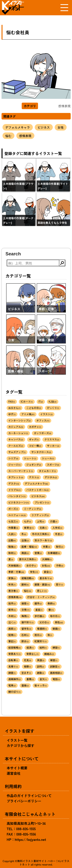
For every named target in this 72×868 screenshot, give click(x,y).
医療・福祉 (29, 547)
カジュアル (16, 427)
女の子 (31, 566)
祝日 (38, 635)
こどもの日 (34, 408)
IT (41, 402)
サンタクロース (41, 452)
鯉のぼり (15, 692)
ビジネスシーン (19, 502)
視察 (27, 666)
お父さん (15, 408)
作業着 (13, 528)
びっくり (53, 408)
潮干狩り (27, 622)
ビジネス (44, 127)
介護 (54, 521)
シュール (48, 458)
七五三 (13, 521)
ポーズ (13, 509)
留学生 (26, 629)
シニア (13, 458)
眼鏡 (56, 629)
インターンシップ (20, 420)
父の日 (44, 622)
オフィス (43, 420)
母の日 (55, 616)
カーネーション (18, 433)
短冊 (12, 635)
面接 (25, 685)
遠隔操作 (15, 679)
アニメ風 (28, 414)
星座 (39, 610)
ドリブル (15, 490)
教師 (51, 603)
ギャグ (34, 439)
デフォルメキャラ (18, 127)
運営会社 (14, 773)
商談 (25, 553)
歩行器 (39, 616)
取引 (60, 547)
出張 (25, 540)
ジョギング (34, 465)
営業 (38, 553)
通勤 (41, 673)
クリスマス (52, 439)
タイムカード (47, 471)
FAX (12, 402)
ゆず (12, 414)
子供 (60, 566)
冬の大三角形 (41, 534)
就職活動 (28, 578)
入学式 (57, 528)
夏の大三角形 (28, 559)
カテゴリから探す (21, 745)
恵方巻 (13, 591)
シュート (30, 458)
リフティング (40, 515)
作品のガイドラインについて (29, 796)
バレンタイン (17, 496)
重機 (30, 679)
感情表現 (25, 136)
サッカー (53, 446)
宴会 (47, 572)
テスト (34, 477)
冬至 (59, 534)
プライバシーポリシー (24, 801)
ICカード (27, 402)
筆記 (12, 641)
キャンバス (16, 439)
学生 (34, 572)
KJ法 (53, 402)
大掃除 (47, 559)
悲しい (42, 591)
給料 (43, 648)
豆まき (26, 673)
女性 (61, 127)
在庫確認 (54, 553)
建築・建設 (42, 584)
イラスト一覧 (17, 740)
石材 (25, 635)
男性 (59, 622)
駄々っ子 (41, 685)
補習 (54, 660)
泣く (12, 622)
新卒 (12, 610)
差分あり (46, 578)
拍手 (12, 603)
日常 (26, 610)
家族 (12, 578)
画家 (12, 629)
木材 (12, 616)
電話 (56, 679)
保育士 (29, 528)
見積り (13, 666)
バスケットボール (37, 490)
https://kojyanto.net (30, 839)
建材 (25, 584)
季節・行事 (16, 572)
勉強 (12, 547)
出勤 (12, 540)
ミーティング (33, 509)
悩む (8, 136)
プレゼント (42, 502)
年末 (12, 584)
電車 (12, 685)
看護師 (42, 629)
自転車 (13, 660)
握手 (38, 603)
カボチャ (35, 427)
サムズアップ (17, 452)
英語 (41, 660)
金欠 (43, 679)
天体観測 (15, 566)
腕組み (49, 654)
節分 (25, 641)
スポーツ (53, 465)
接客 (25, 603)
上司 (41, 521)
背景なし (32, 654)
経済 (30, 648)
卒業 (47, 547)
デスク (14, 484)
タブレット (16, 477)
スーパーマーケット (21, 471)
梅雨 (25, 616)
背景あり (15, 654)
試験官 (55, 666)
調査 (12, 673)
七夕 (27, 521)
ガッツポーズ (43, 433)
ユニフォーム (17, 515)
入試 (12, 534)
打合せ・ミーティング (41, 597)
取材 (12, 553)
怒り (60, 584)
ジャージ (15, 465)
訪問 (41, 666)
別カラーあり (43, 540)
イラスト (47, 414)
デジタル (51, 477)
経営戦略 (15, 648)
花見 (27, 660)
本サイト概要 (17, 768)
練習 (56, 648)
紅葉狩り (41, 641)
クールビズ (16, 446)
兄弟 (43, 528)
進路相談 (56, 673)
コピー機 (35, 446)
